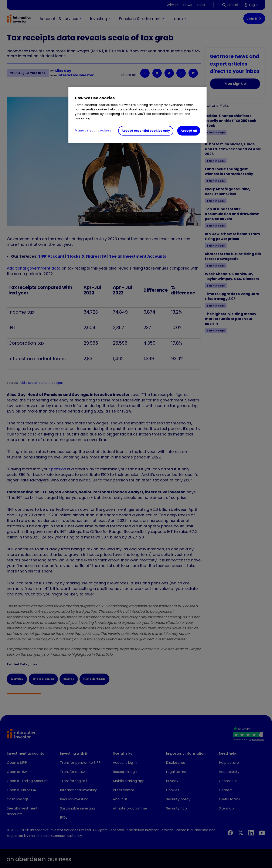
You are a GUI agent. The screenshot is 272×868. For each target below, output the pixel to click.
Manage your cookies (93, 130)
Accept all (189, 131)
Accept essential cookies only (146, 131)
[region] (137, 115)
